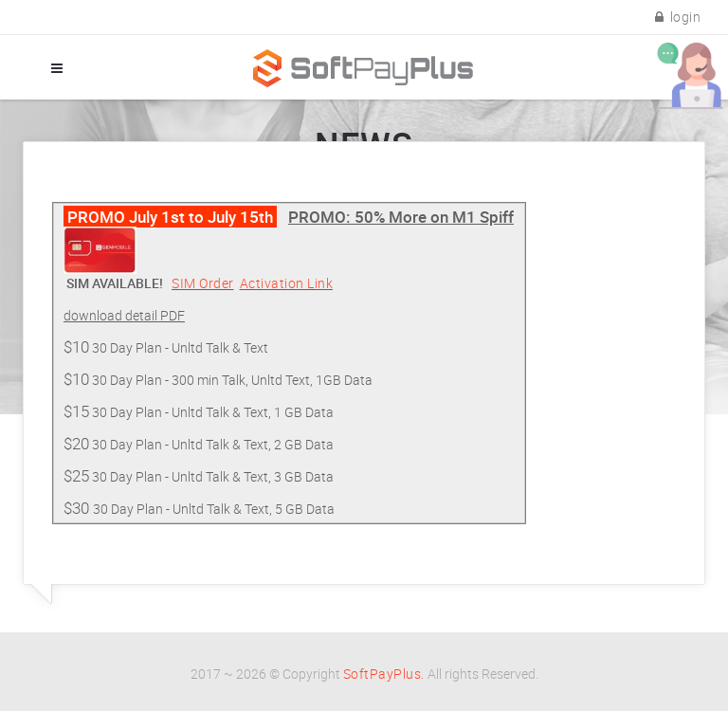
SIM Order (203, 283)
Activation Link (287, 283)
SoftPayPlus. (384, 674)
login (678, 17)
